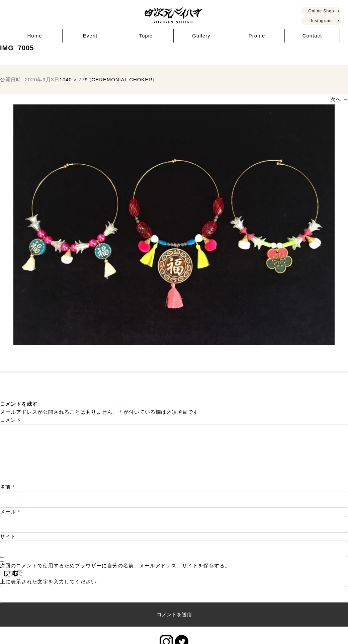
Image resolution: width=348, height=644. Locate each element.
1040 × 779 (74, 80)
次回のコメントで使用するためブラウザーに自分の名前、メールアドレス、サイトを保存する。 (115, 576)
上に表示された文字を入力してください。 (51, 592)
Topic (146, 36)
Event (90, 36)
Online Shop (321, 11)
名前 (7, 498)
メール (10, 522)
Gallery (201, 36)
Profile (257, 36)
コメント (11, 420)
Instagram (321, 21)
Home (34, 36)
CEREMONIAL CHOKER (122, 80)
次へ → (339, 99)
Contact (312, 36)
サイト (8, 547)
